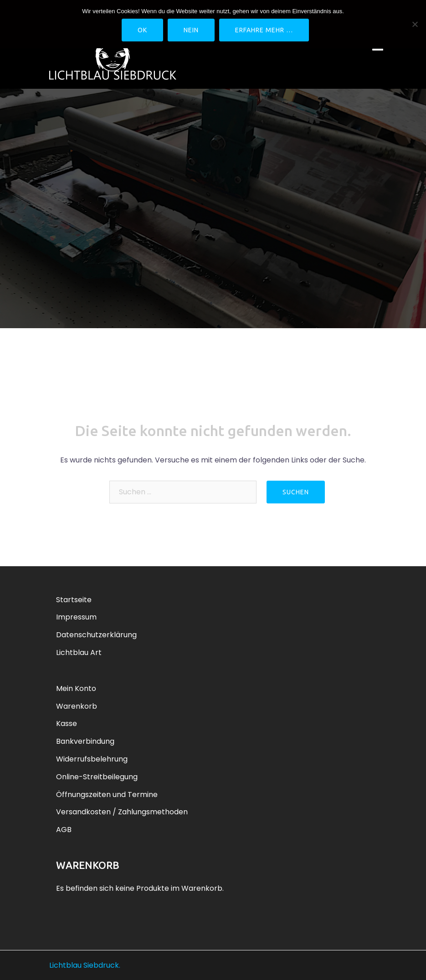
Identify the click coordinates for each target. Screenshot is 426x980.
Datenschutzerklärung (96, 635)
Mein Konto (76, 688)
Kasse (67, 724)
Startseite (74, 600)
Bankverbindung (85, 741)
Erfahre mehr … (264, 30)
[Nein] (415, 24)
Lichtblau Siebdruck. (85, 965)
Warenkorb (77, 706)
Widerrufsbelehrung (92, 759)
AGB (64, 830)
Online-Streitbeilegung (97, 777)
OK (142, 30)
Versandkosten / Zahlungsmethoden (122, 812)
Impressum (76, 617)
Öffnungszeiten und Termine (107, 795)
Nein (191, 30)
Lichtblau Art (79, 652)
